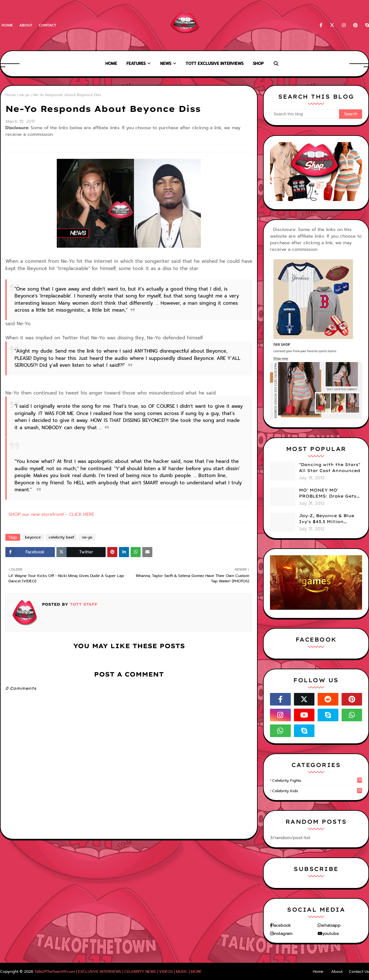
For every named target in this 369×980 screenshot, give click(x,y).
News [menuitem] (166, 63)
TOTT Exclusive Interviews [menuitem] (215, 63)
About (26, 25)
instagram (283, 934)
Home (7, 25)
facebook (282, 925)
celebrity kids (317, 791)
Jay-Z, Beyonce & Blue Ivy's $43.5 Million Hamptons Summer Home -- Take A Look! (327, 519)
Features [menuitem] (136, 63)
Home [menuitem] (111, 63)
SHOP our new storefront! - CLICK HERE (51, 514)
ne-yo (24, 95)
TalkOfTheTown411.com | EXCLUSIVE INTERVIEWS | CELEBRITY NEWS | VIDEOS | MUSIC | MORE (118, 971)
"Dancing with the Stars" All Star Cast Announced (330, 468)
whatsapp (331, 925)
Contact (47, 25)
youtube (331, 934)
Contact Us (359, 971)
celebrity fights (317, 781)
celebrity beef (61, 537)
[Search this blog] (305, 114)
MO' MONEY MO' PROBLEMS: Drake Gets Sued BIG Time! (328, 493)
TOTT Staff (83, 604)
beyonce (33, 537)
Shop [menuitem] (258, 63)
